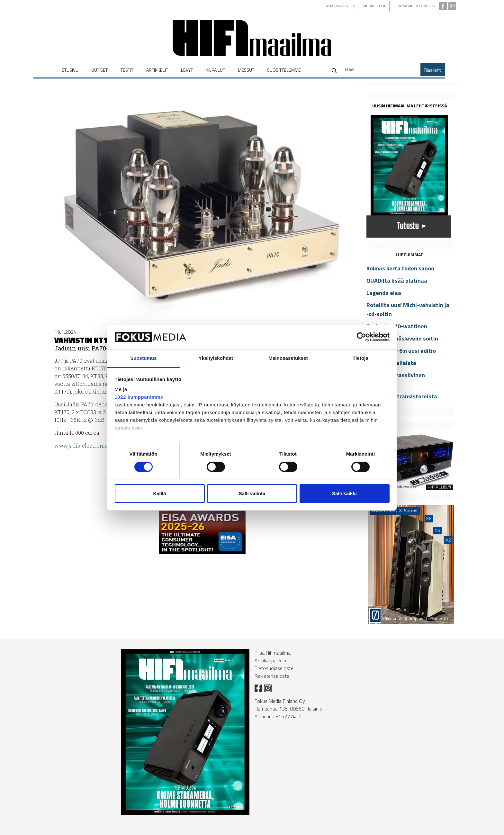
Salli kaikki (344, 493)
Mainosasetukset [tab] (288, 358)
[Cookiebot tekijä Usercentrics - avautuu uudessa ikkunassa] (361, 337)
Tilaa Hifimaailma (273, 653)
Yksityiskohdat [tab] (216, 358)
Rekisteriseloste (272, 676)
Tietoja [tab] (360, 358)
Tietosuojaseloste (274, 668)
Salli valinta (252, 493)
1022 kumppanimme (139, 397)
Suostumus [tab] (144, 358)
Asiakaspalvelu (270, 660)
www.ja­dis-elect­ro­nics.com (88, 445)
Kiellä (159, 493)
